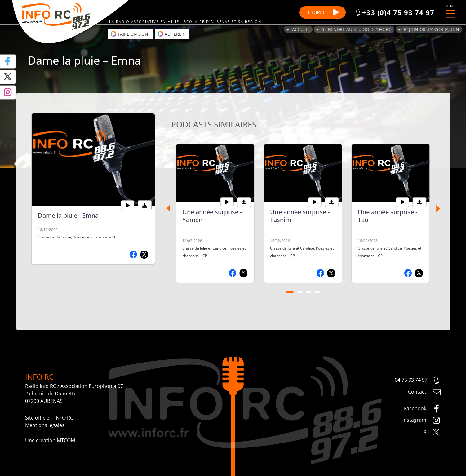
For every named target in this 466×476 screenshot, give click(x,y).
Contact (424, 392)
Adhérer (171, 34)
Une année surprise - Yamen (212, 216)
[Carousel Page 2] (300, 292)
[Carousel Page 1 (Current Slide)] (290, 292)
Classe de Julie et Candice (204, 248)
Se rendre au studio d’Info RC (357, 29)
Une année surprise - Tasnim (300, 216)
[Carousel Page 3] (308, 292)
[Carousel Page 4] (317, 292)
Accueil (301, 29)
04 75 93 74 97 (418, 380)
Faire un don (129, 34)
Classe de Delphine (54, 237)
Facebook (422, 409)
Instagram (422, 420)
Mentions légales (45, 425)
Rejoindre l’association (431, 29)
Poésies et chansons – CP (95, 237)
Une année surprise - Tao (388, 216)
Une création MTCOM (50, 440)
